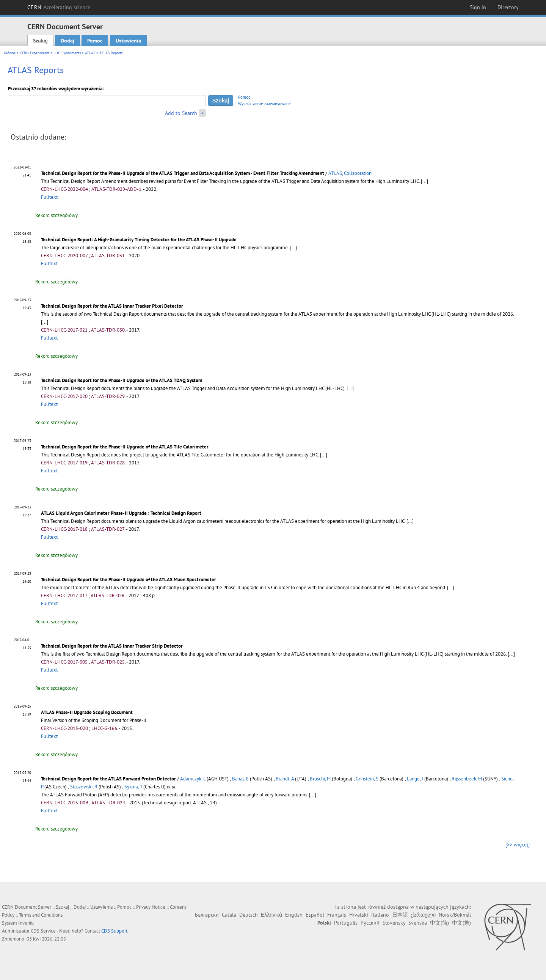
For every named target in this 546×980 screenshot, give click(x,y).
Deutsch (249, 915)
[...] (350, 388)
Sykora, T (133, 787)
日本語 (400, 915)
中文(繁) (461, 923)
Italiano (380, 915)
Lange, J (415, 779)
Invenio (26, 923)
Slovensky (394, 923)
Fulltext (49, 197)
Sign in (478, 7)
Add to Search (181, 113)
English (294, 915)
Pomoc (95, 41)
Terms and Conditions (41, 915)
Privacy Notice (151, 907)
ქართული (423, 915)
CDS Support (114, 931)
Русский (370, 923)
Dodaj (67, 41)
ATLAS (90, 53)
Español (315, 915)
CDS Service (43, 931)
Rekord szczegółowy (56, 215)
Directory (508, 7)
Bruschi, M (320, 779)
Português (346, 923)
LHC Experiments (67, 53)
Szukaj (40, 41)
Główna (10, 53)
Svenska (418, 923)
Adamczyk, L (193, 779)
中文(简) (439, 923)
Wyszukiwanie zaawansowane (264, 104)
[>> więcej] (518, 845)
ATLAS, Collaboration (350, 173)
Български (207, 915)
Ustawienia (128, 41)
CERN (59, 7)
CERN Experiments (35, 53)
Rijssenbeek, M (467, 779)
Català (229, 915)
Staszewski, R (84, 787)
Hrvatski (359, 915)
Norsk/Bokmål (455, 915)
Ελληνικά (271, 915)
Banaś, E (240, 779)
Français (337, 915)
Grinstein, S (367, 779)
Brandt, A (285, 779)
